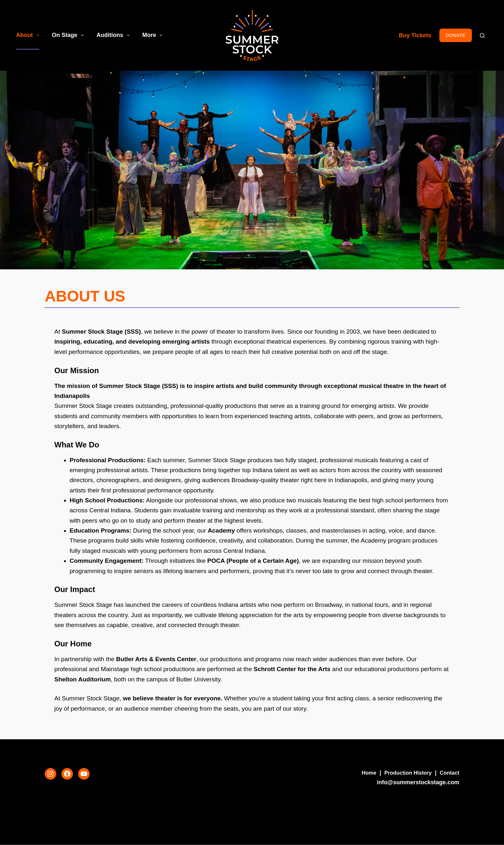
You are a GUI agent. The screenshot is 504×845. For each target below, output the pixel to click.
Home (362, 773)
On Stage (69, 35)
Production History (404, 773)
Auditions (114, 35)
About (29, 35)
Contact (449, 773)
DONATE (456, 35)
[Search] (482, 36)
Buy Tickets (415, 35)
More (154, 35)
